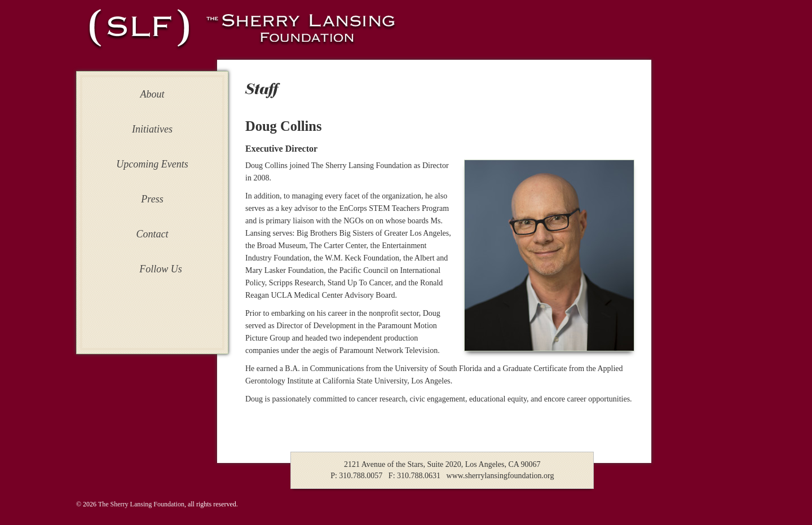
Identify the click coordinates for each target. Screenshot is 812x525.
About (153, 94)
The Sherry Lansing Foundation (141, 504)
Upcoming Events (152, 164)
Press (152, 199)
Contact (153, 234)
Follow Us (161, 269)
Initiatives (152, 129)
